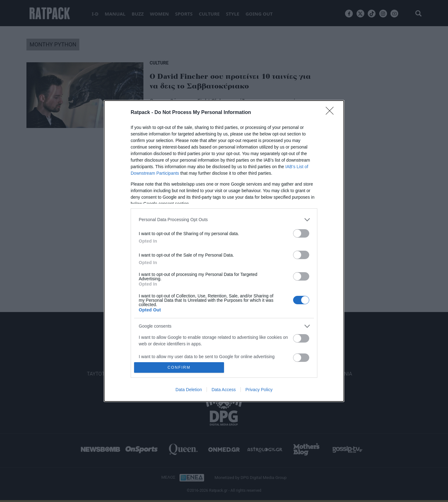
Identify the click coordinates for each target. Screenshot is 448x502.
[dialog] (224, 251)
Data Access (224, 390)
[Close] (332, 113)
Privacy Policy (259, 390)
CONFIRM (179, 368)
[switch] (301, 233)
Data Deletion (189, 390)
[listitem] (224, 220)
